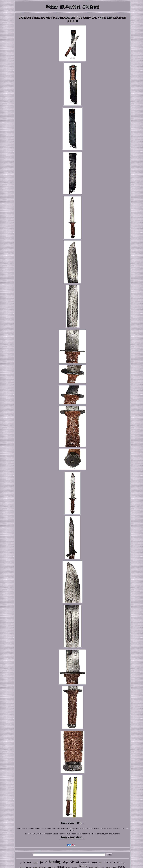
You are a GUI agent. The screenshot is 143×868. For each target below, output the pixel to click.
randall (23, 863)
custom (108, 862)
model (123, 863)
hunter (94, 863)
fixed (43, 862)
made (117, 862)
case (29, 862)
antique (36, 863)
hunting (55, 862)
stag (65, 862)
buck (101, 863)
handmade (85, 863)
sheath (74, 862)
